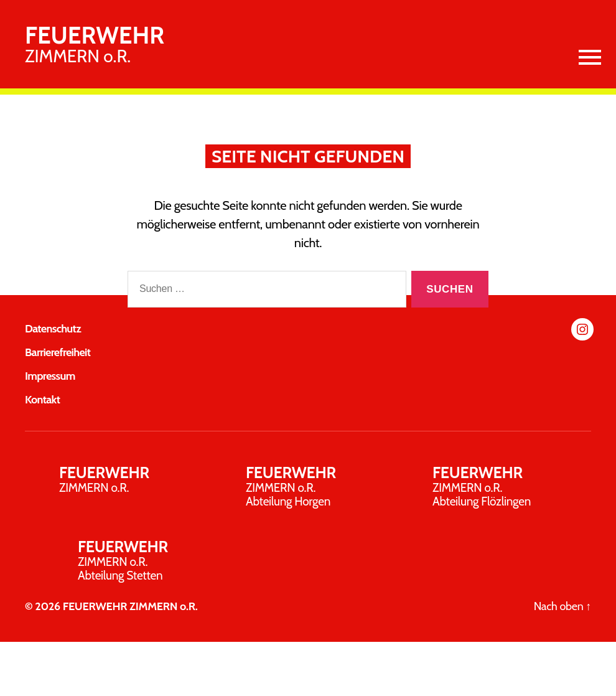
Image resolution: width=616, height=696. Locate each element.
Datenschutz (53, 329)
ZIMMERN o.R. (95, 44)
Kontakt (42, 400)
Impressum (50, 376)
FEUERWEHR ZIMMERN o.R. (130, 606)
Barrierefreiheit (58, 352)
